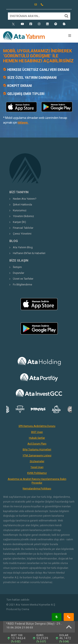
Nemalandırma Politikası (37, 489)
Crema (25, 609)
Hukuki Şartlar (37, 438)
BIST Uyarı (37, 432)
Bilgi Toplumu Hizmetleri (37, 450)
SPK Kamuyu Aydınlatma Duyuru (37, 426)
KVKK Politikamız (37, 473)
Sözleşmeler (37, 461)
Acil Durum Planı (37, 444)
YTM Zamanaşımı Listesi (37, 456)
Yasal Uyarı (37, 467)
